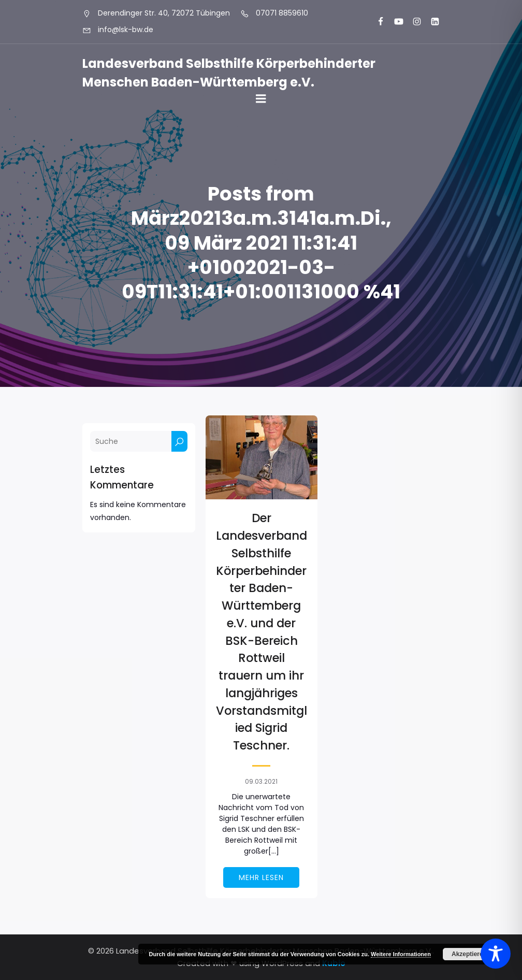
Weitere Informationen (401, 954)
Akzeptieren (469, 954)
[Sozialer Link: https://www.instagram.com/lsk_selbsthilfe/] (412, 22)
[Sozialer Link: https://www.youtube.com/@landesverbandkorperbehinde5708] (394, 22)
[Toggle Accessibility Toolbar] (496, 954)
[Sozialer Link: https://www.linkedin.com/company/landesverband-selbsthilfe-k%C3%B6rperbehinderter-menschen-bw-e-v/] (431, 22)
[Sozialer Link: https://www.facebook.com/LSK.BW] (376, 22)
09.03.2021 (261, 781)
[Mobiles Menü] (261, 99)
